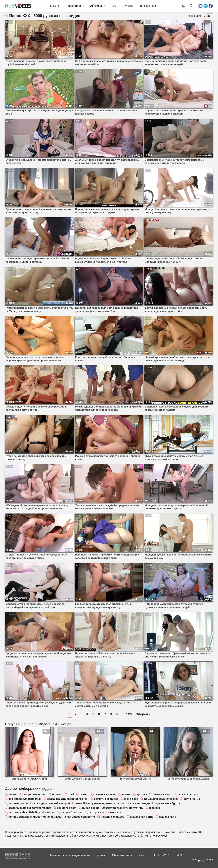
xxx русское (96, 812)
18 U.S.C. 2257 (160, 855)
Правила (101, 855)
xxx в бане (131, 799)
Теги (114, 6)
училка (126, 794)
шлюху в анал (162, 794)
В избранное (148, 6)
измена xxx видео (113, 817)
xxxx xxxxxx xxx (188, 794)
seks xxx (116, 812)
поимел (57, 794)
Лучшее (128, 6)
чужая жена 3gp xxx (169, 803)
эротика (142, 794)
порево (13, 794)
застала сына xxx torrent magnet (30, 808)
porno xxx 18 (192, 799)
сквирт (84, 794)
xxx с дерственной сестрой (52, 803)
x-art (71, 794)
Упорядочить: (197, 16)
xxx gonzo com (67, 808)
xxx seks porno (18, 803)
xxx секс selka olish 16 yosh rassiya (31, 812)
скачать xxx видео (106, 799)
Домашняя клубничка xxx (161, 799)
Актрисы (96, 6)
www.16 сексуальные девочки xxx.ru (100, 803)
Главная (55, 6)
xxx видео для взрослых (25, 799)
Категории (74, 6)
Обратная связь (122, 855)
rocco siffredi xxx (72, 812)
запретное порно (35, 794)
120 (129, 714)
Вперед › (143, 714)
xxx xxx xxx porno (142, 817)
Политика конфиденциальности (70, 855)
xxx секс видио (140, 803)
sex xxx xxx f (168, 817)
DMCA (178, 855)
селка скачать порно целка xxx (68, 799)
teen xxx (154, 808)
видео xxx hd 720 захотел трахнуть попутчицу (113, 808)
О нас (141, 855)
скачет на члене (105, 794)
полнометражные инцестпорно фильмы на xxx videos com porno (52, 817)
